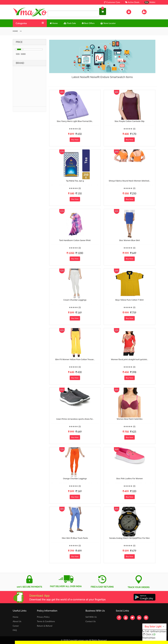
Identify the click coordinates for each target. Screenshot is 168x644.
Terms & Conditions (46, 621)
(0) (80, 129)
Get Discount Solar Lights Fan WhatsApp (33, 642)
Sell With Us (91, 617)
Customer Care (112, 2)
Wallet (150, 2)
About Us (17, 621)
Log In (132, 12)
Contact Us (90, 621)
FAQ (15, 630)
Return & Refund (45, 626)
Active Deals (132, 2)
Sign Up (148, 12)
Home (16, 617)
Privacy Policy (43, 617)
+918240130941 (158, 631)
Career (16, 626)
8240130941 (149, 638)
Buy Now (75, 140)
